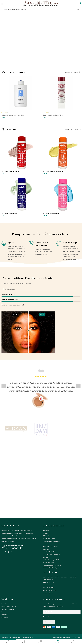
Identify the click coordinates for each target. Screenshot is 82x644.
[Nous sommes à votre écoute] (3, 547)
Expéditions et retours (8, 605)
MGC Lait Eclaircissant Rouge (9, 211)
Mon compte (5, 618)
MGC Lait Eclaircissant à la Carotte (52, 211)
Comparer (4, 615)
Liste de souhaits (6, 613)
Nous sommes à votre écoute (15, 546)
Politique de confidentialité (9, 607)
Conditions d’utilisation (8, 610)
